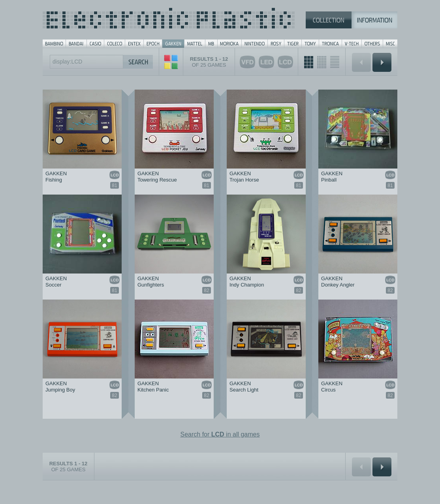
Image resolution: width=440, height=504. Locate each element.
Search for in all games (220, 434)
